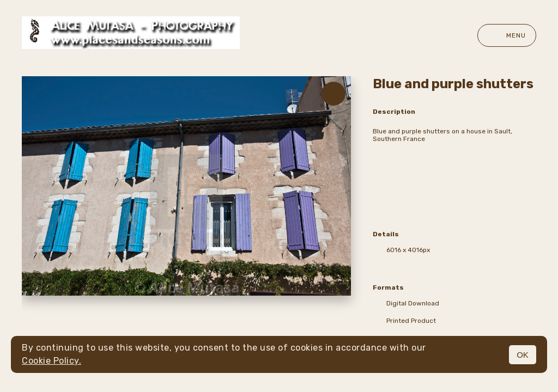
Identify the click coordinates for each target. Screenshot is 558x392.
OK (523, 355)
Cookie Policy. (51, 361)
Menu (507, 35)
